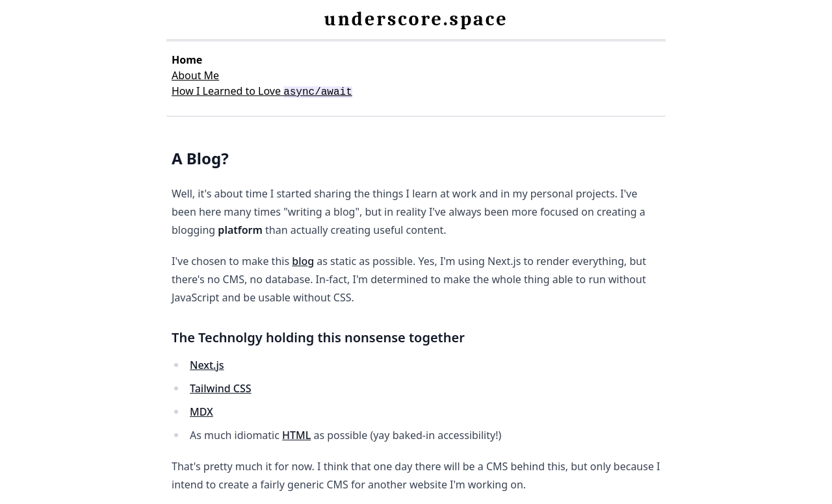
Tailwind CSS (221, 388)
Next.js (207, 365)
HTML (296, 435)
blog (303, 261)
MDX (201, 412)
